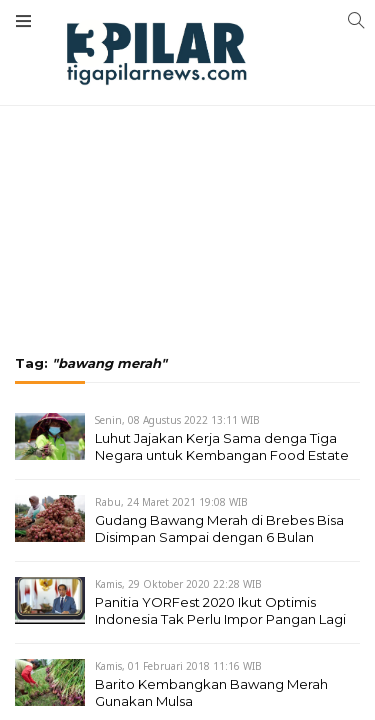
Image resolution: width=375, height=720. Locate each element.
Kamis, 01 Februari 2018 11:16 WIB (178, 666)
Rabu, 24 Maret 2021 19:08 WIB (171, 502)
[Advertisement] (187, 135)
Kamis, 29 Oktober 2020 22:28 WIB (178, 584)
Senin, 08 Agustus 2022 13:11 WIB (177, 420)
